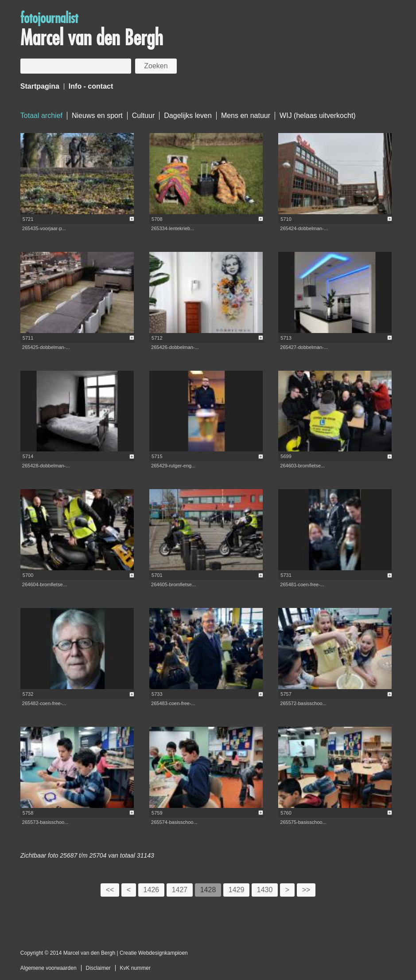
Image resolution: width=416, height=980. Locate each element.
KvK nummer (135, 968)
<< (110, 890)
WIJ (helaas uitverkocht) (318, 116)
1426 (152, 890)
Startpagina (40, 86)
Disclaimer (98, 968)
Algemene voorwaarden (49, 968)
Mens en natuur (246, 116)
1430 (265, 890)
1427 (180, 890)
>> (306, 890)
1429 (237, 890)
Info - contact (91, 86)
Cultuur (144, 116)
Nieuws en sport (97, 116)
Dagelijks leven (188, 116)
